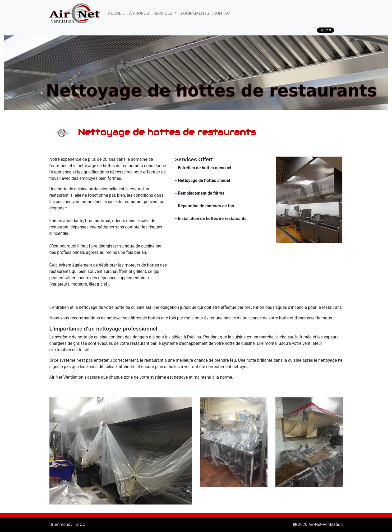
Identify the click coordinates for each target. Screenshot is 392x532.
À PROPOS (139, 13)
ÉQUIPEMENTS (195, 13)
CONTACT (223, 13)
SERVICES (163, 13)
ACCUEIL (116, 13)
